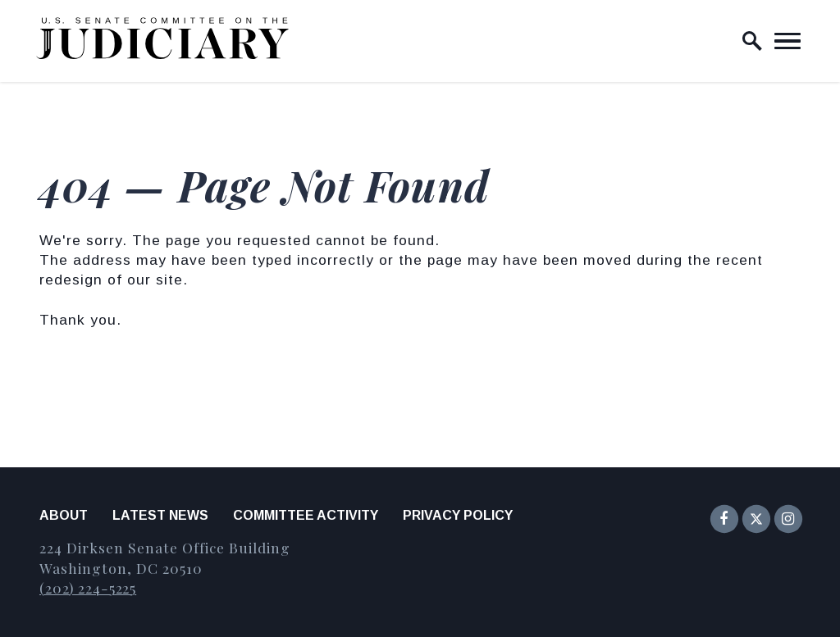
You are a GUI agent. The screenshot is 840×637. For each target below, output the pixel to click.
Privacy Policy (458, 515)
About (64, 515)
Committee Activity (306, 515)
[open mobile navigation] (787, 41)
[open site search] (752, 41)
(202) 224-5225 (88, 587)
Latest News (160, 515)
